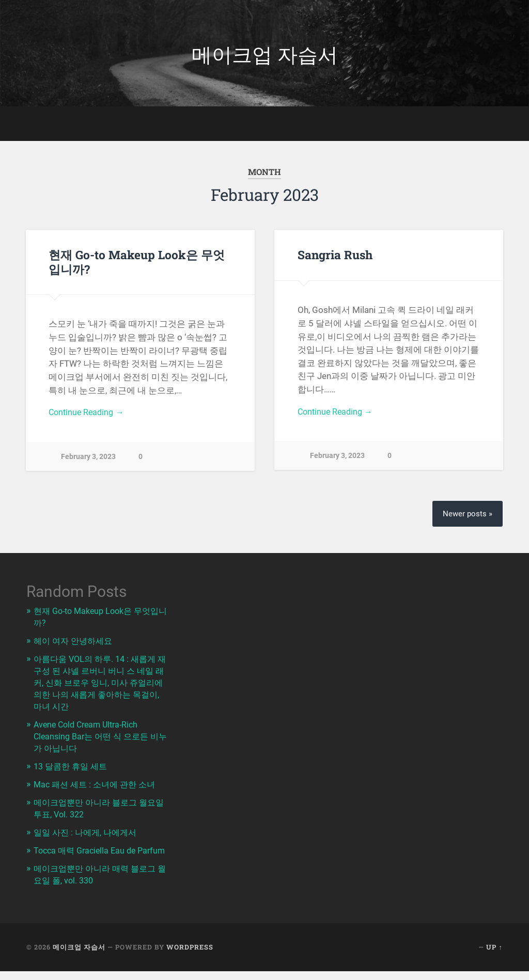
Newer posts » (467, 519)
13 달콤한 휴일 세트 (73, 767)
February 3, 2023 (88, 461)
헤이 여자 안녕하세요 (75, 645)
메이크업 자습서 (264, 54)
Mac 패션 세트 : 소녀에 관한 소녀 (98, 785)
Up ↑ (494, 956)
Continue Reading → (88, 416)
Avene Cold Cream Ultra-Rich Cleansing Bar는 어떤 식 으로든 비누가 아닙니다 (100, 738)
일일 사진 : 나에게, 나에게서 (88, 831)
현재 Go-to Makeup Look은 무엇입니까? (136, 265)
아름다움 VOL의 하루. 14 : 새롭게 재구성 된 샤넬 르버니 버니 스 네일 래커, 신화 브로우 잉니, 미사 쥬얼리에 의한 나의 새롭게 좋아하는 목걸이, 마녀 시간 (101, 686)
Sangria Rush (335, 258)
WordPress (190, 956)
